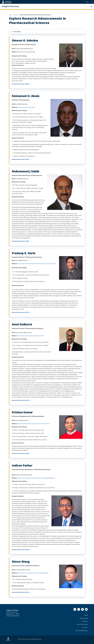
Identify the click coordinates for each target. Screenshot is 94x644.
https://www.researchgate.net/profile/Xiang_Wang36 (33, 573)
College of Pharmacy (10, 6)
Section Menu (17, 32)
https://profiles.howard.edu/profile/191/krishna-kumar (34, 424)
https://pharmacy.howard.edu (26, 107)
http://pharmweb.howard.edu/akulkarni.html (31, 336)
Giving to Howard (84, 618)
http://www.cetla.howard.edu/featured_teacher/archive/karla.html (37, 264)
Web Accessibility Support (82, 631)
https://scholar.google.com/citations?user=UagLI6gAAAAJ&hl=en (36, 478)
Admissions (85, 621)
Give (87, 2)
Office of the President (82, 624)
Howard (86, 615)
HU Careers (85, 628)
